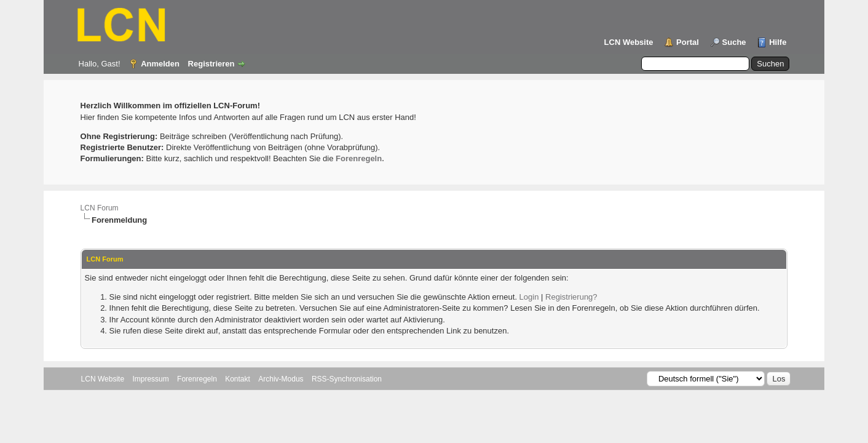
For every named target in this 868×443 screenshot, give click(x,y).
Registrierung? (571, 297)
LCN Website (629, 42)
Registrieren (211, 64)
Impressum (150, 379)
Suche (734, 42)
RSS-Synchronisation (347, 379)
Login (529, 297)
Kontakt (238, 379)
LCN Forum (100, 208)
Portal (688, 42)
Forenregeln (197, 379)
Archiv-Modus (281, 379)
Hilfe (778, 42)
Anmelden (160, 64)
